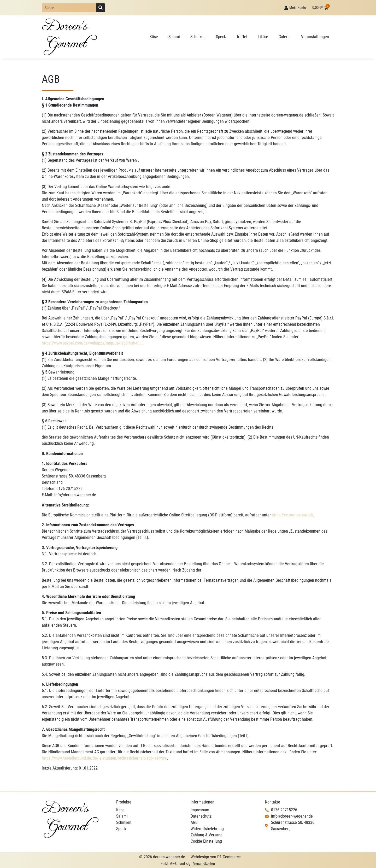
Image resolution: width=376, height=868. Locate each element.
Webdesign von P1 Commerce (216, 857)
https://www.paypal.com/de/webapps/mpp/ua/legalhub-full (92, 343)
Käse (154, 37)
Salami (174, 37)
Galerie (285, 37)
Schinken (198, 37)
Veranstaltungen (315, 37)
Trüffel (242, 37)
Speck (221, 37)
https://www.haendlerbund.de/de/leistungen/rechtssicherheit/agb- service (104, 758)
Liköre (263, 37)
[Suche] (101, 8)
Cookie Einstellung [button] (206, 841)
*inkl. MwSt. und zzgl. (188, 864)
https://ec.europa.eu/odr (292, 515)
